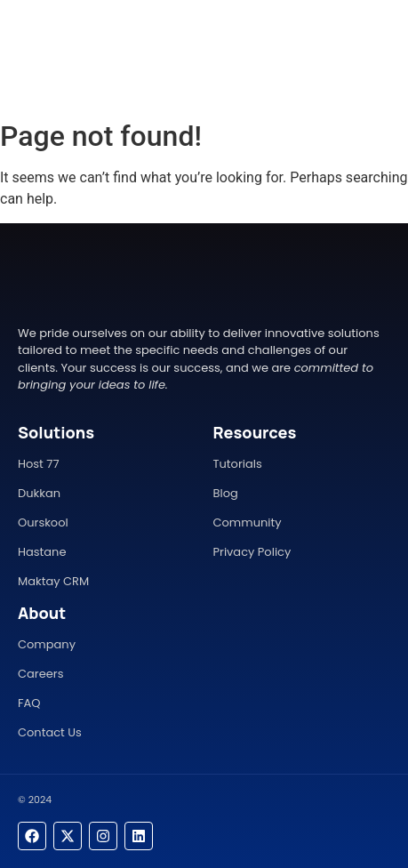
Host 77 (39, 464)
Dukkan (39, 493)
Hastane (42, 552)
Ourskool (43, 522)
